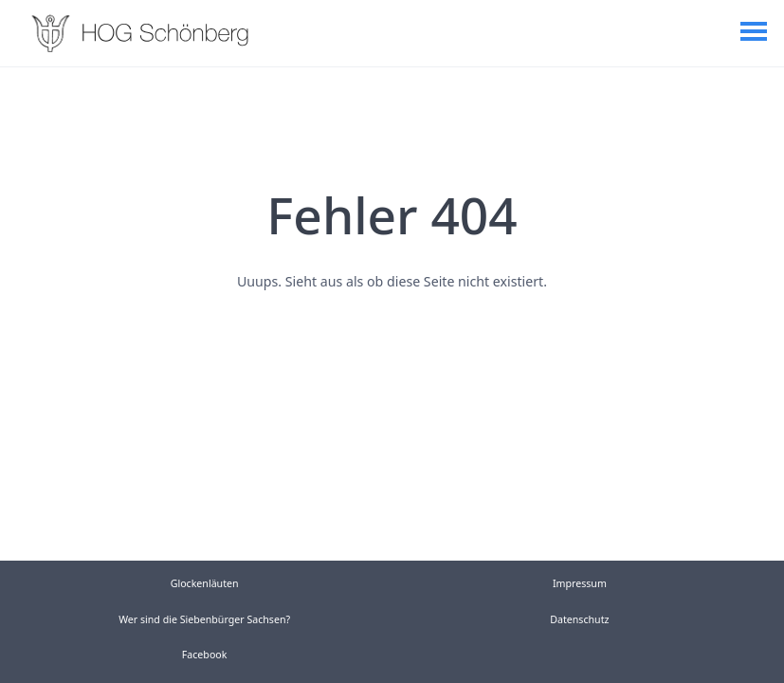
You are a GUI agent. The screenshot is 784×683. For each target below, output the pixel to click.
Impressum (580, 583)
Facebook (205, 655)
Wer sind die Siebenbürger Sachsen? (204, 619)
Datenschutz (579, 619)
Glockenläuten (205, 583)
